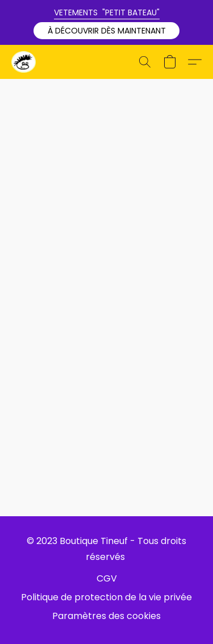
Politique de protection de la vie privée (106, 597)
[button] (106, 31)
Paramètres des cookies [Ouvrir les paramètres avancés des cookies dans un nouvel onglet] (106, 616)
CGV (107, 578)
